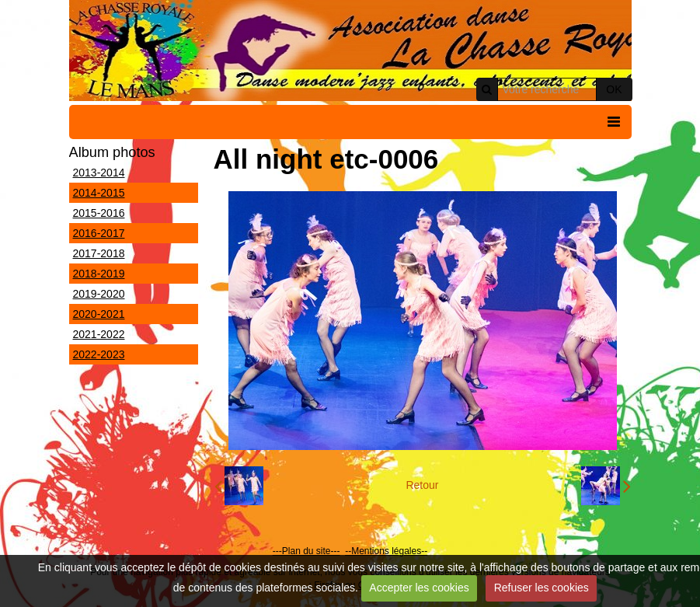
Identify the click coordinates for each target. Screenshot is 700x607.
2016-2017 (99, 233)
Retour (422, 485)
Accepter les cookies (419, 588)
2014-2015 (99, 193)
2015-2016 (99, 213)
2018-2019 (99, 274)
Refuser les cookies (542, 588)
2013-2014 (99, 173)
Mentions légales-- (389, 551)
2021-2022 (99, 334)
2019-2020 (99, 294)
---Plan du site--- (306, 551)
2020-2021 (99, 314)
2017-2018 (99, 253)
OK (614, 89)
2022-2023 (99, 354)
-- (348, 551)
